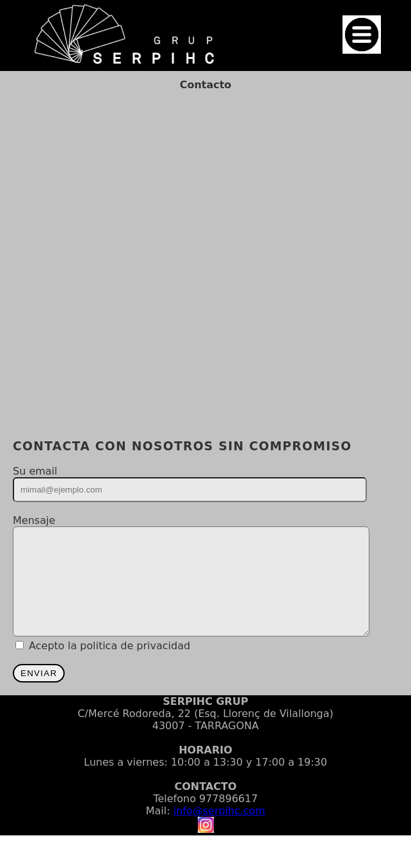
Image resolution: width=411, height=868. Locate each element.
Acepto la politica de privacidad (109, 665)
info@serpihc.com (220, 830)
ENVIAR (39, 692)
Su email (35, 471)
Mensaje (34, 520)
